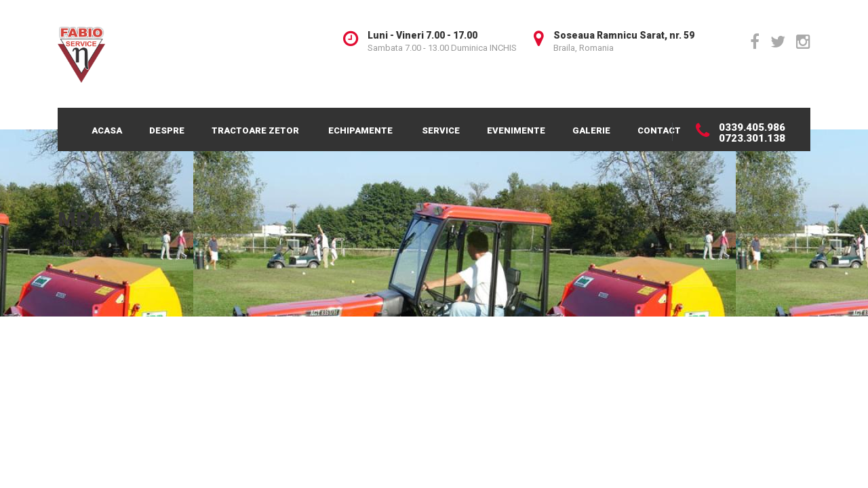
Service (441, 130)
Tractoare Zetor (255, 130)
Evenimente (516, 130)
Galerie (591, 130)
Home (71, 243)
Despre (167, 130)
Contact (659, 130)
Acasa (107, 130)
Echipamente (360, 130)
